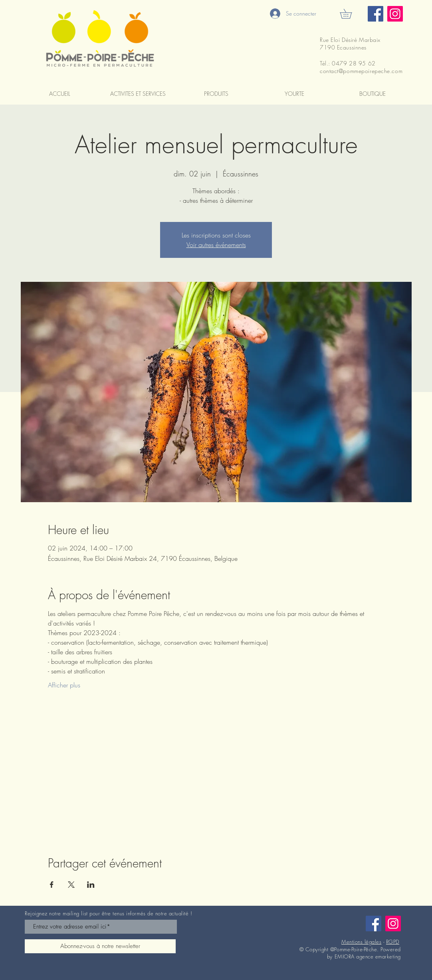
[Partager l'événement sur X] (71, 885)
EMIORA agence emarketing (368, 956)
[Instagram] (395, 14)
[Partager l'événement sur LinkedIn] (91, 885)
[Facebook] (376, 14)
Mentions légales (361, 942)
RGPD (393, 942)
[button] (351, 14)
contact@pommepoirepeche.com (361, 71)
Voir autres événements (216, 245)
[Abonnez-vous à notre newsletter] (100, 946)
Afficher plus (64, 685)
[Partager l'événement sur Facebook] (52, 885)
